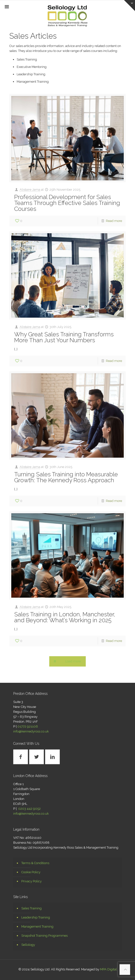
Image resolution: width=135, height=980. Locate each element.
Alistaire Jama (30, 190)
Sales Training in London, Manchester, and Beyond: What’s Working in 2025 (65, 617)
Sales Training (31, 908)
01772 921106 (28, 726)
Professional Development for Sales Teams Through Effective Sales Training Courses (67, 203)
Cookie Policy (31, 872)
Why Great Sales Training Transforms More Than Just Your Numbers (64, 337)
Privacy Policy (31, 881)
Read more (114, 221)
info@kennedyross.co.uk (31, 731)
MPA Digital (108, 969)
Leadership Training (36, 917)
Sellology (28, 945)
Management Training (37, 926)
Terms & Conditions (35, 863)
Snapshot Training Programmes (44, 936)
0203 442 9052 (29, 809)
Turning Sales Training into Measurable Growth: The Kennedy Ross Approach (66, 477)
